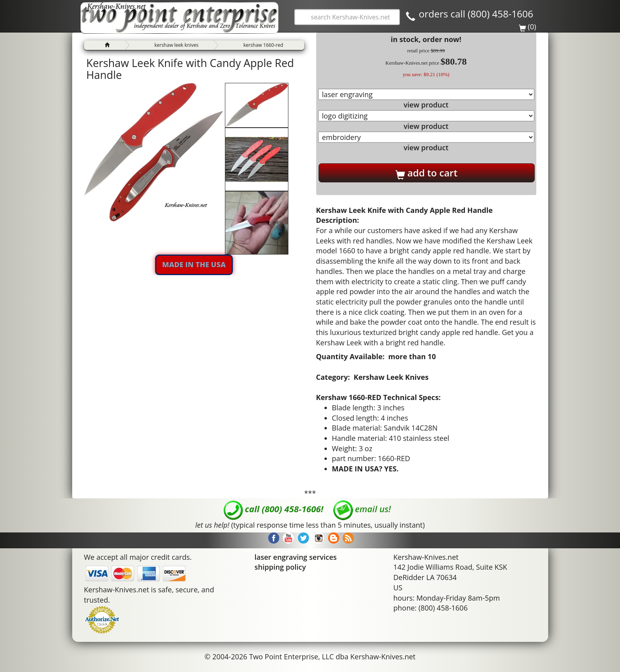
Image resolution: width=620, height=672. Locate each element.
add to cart (426, 173)
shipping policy (280, 567)
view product (426, 105)
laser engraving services (296, 557)
